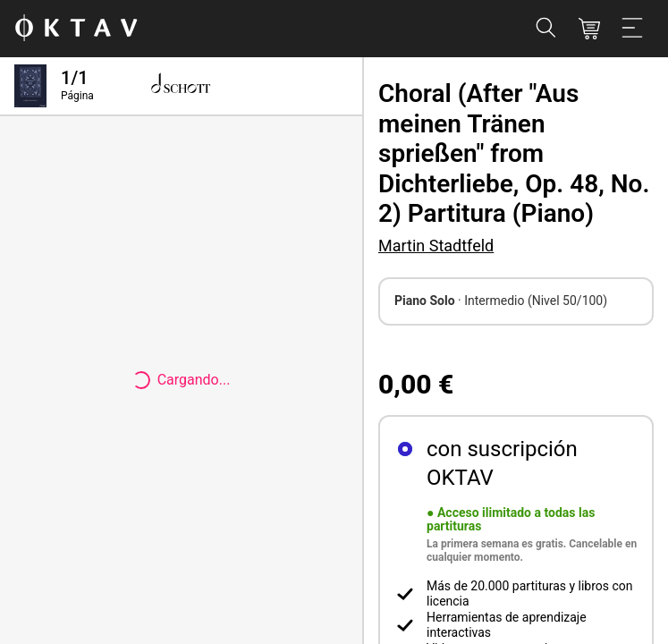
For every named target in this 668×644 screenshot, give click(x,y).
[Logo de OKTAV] (76, 29)
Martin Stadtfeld (436, 246)
